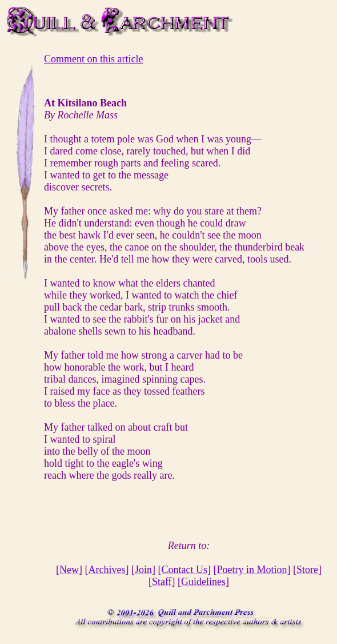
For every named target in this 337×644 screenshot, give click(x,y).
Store (307, 570)
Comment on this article (93, 59)
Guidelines (203, 582)
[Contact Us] (184, 570)
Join (143, 570)
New (69, 570)
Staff (162, 582)
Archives (107, 570)
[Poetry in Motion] (252, 570)
